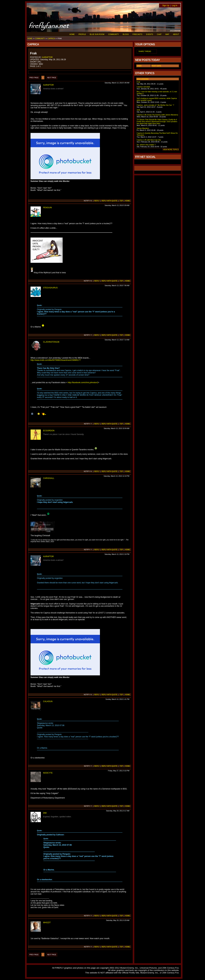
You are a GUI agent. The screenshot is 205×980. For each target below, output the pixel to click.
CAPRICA (51, 39)
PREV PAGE (34, 78)
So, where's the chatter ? (146, 145)
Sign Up (166, 5)
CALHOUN (48, 701)
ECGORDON (49, 431)
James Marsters (143, 128)
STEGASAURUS (50, 288)
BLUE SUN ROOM (97, 34)
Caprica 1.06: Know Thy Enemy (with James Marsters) (157, 115)
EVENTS (150, 34)
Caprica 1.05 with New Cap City (149, 140)
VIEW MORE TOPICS (171, 150)
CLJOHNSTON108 (51, 342)
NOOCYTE (48, 773)
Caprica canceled (143, 87)
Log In (175, 5)
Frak (138, 82)
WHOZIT (47, 923)
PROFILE (82, 34)
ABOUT (176, 34)
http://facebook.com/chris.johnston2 (83, 383)
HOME (72, 34)
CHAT (159, 34)
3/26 (138, 110)
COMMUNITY (114, 34)
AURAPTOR (47, 57)
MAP (167, 34)
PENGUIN (47, 208)
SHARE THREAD (145, 51)
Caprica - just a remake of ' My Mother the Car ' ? (155, 105)
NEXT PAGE (52, 78)
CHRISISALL (49, 478)
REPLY (97, 201)
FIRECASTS (137, 34)
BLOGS (126, 34)
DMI (45, 813)
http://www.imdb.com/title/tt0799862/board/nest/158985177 (56, 360)
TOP (121, 201)
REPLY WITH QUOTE (109, 201)
